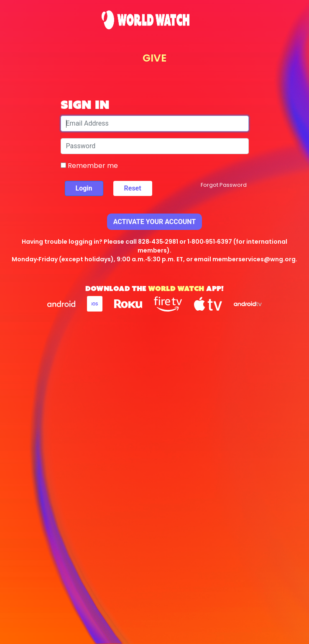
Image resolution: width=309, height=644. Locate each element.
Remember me (89, 166)
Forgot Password (224, 185)
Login (84, 188)
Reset (133, 188)
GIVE (154, 58)
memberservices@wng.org (254, 259)
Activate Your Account (155, 222)
